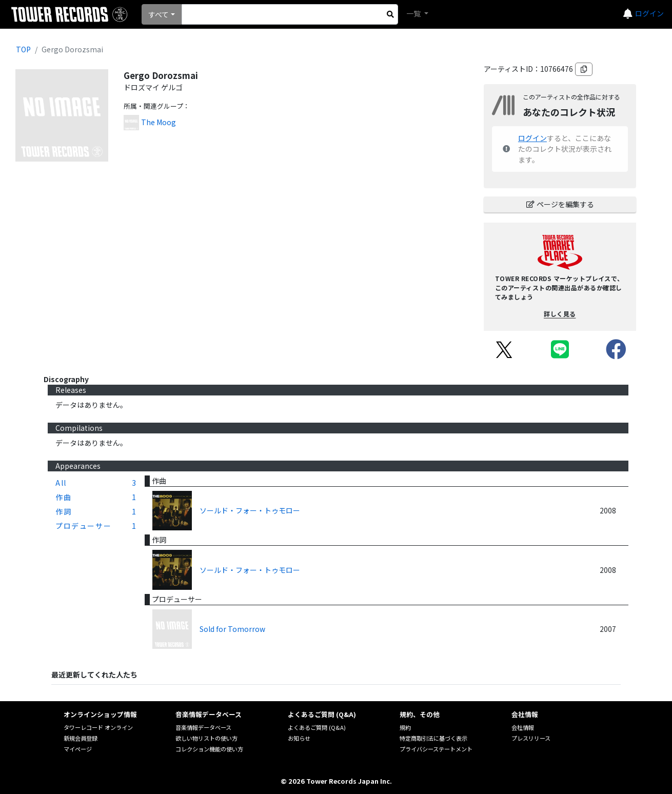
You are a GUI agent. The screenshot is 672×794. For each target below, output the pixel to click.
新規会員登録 (81, 738)
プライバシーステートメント (436, 749)
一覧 (414, 13)
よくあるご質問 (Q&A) (317, 727)
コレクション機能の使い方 (209, 749)
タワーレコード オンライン (98, 727)
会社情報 (523, 727)
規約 (405, 727)
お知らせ (299, 738)
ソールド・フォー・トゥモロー (250, 510)
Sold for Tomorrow (232, 629)
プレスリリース (531, 738)
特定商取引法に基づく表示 (433, 738)
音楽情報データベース (203, 727)
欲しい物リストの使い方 (206, 738)
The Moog (159, 122)
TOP (23, 49)
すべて (159, 14)
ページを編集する (560, 204)
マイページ (78, 749)
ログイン (649, 13)
